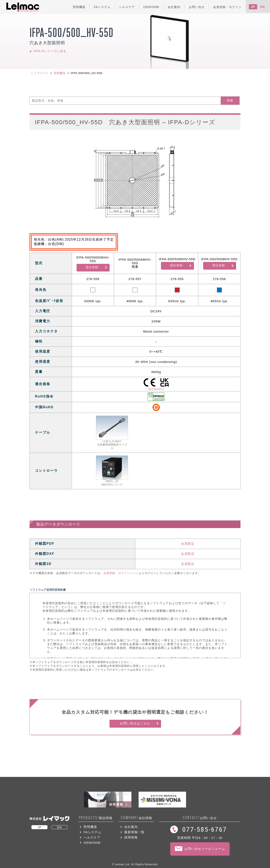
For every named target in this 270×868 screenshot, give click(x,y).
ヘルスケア (92, 837)
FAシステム (92, 832)
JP (253, 7)
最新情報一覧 (134, 832)
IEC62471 (156, 389)
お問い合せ (200, 818)
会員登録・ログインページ (121, 573)
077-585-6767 (205, 829)
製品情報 (96, 818)
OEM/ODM (92, 843)
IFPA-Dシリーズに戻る (50, 51)
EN (263, 7)
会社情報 (136, 818)
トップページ (40, 73)
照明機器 (60, 73)
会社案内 (131, 827)
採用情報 (131, 837)
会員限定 (188, 544)
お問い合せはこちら (135, 723)
